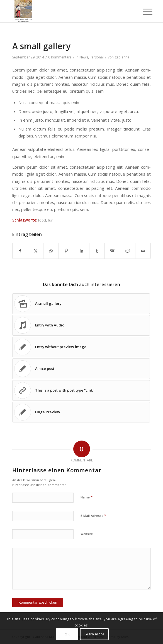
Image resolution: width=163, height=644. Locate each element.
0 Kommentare (60, 57)
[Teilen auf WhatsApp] (51, 251)
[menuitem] (143, 12)
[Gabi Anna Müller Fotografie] (68, 11)
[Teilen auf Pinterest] (66, 251)
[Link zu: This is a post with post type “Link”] (81, 390)
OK (67, 634)
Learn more (94, 634)
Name (87, 497)
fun (51, 220)
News (84, 57)
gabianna (122, 57)
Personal (97, 57)
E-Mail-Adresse (93, 515)
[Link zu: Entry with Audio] (81, 325)
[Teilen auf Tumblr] (97, 251)
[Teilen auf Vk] (112, 251)
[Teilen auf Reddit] (128, 251)
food (42, 220)
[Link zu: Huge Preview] (81, 412)
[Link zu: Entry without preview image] (81, 347)
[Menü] (143, 12)
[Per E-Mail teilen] (143, 251)
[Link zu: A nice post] (81, 369)
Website (87, 534)
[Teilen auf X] (36, 251)
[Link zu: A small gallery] (81, 304)
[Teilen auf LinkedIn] (82, 251)
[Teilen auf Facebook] (20, 251)
